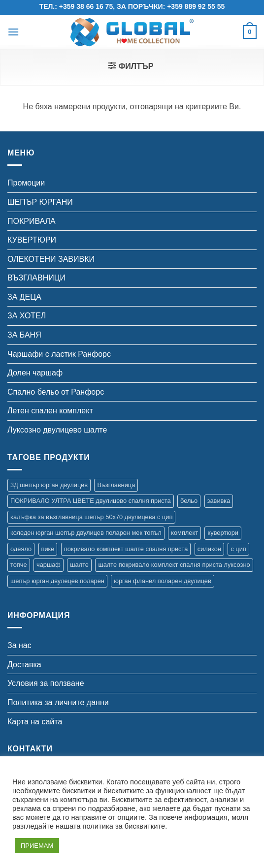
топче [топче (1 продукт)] (19, 565)
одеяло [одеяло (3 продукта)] (21, 549)
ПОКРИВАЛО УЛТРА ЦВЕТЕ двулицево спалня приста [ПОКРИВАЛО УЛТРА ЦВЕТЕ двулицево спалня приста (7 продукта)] (91, 501)
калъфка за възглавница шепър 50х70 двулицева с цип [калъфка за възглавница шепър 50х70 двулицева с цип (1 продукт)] (91, 517)
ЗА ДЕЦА (24, 297)
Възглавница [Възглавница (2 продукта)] (116, 485)
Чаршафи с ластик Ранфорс (59, 354)
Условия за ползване (46, 683)
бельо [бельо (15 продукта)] (189, 501)
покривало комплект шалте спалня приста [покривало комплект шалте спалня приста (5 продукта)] (126, 549)
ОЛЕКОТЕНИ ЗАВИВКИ (51, 259)
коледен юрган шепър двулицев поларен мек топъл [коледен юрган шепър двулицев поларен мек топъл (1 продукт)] (86, 533)
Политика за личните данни (58, 702)
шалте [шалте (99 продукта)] (79, 565)
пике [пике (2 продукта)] (48, 549)
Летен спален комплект (50, 411)
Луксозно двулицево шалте (57, 430)
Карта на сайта (35, 722)
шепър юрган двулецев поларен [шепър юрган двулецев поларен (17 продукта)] (57, 581)
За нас (19, 645)
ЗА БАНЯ (24, 335)
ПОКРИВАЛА (32, 221)
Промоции (26, 183)
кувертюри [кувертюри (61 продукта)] (223, 533)
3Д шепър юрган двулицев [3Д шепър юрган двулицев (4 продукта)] (49, 485)
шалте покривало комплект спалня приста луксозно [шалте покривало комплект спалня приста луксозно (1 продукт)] (174, 565)
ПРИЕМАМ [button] (37, 846)
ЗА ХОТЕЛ (27, 316)
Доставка (24, 665)
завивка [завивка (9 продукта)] (219, 501)
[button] (13, 32)
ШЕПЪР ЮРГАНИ (40, 202)
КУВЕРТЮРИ (32, 240)
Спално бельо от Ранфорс (56, 392)
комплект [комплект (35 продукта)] (184, 533)
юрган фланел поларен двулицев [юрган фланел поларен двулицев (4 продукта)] (162, 581)
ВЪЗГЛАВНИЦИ (36, 278)
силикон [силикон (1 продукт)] (209, 549)
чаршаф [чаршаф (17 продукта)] (49, 565)
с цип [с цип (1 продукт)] (238, 549)
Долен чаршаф (35, 373)
